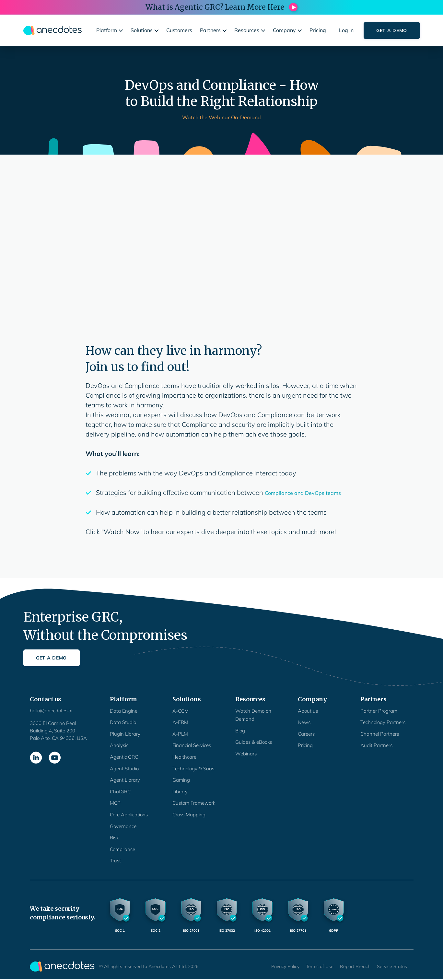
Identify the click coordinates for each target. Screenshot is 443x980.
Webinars (246, 754)
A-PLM (180, 734)
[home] (52, 30)
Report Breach (355, 966)
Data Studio (123, 722)
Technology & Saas (193, 769)
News (304, 722)
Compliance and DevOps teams (303, 493)
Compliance (122, 849)
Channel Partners (380, 734)
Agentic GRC (124, 757)
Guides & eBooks (254, 742)
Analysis (119, 745)
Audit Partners (376, 745)
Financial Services (192, 745)
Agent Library (125, 780)
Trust (115, 861)
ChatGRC (120, 792)
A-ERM (180, 722)
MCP (115, 803)
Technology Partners (383, 722)
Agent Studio (124, 769)
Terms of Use (320, 966)
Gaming (181, 780)
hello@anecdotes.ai (51, 711)
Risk (114, 838)
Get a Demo (392, 30)
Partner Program (379, 711)
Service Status (392, 966)
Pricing (305, 745)
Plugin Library (125, 734)
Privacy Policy (285, 966)
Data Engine (124, 711)
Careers (306, 734)
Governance (123, 826)
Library (180, 792)
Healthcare (184, 757)
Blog (240, 731)
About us (308, 711)
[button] (110, 30)
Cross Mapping (189, 815)
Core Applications (129, 815)
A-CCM (181, 711)
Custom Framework (194, 803)
